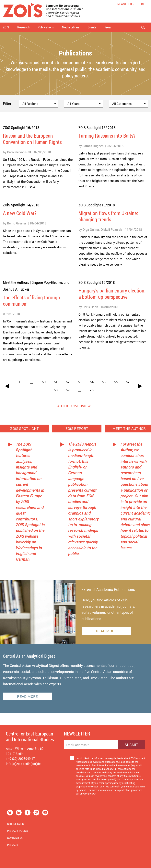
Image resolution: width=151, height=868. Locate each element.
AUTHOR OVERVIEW (74, 406)
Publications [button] (46, 27)
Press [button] (108, 27)
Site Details (16, 824)
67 (128, 382)
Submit (131, 745)
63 (80, 382)
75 (92, 390)
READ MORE (107, 631)
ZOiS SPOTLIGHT (25, 429)
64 (92, 382)
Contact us (15, 838)
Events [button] (92, 27)
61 (56, 382)
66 (116, 382)
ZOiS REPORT (77, 429)
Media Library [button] (71, 27)
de (143, 4)
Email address (77, 745)
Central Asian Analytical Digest (34, 666)
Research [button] (23, 27)
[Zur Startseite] (43, 11)
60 (44, 382)
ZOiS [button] (6, 27)
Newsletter (126, 4)
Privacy (13, 845)
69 (68, 390)
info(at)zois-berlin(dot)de (23, 764)
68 (56, 390)
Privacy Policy (18, 831)
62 (68, 382)
